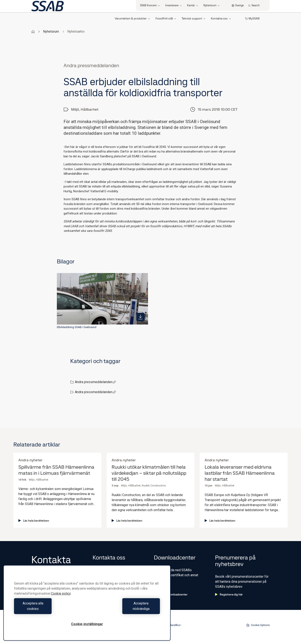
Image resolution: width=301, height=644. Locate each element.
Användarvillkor (171, 625)
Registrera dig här (229, 594)
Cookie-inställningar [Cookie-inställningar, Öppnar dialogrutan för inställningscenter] (87, 624)
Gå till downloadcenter (171, 594)
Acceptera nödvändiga (124, 609)
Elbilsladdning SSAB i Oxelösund (77, 327)
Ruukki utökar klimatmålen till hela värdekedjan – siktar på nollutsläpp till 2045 (149, 473)
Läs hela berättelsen (34, 521)
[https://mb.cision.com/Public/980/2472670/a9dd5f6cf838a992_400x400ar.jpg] (140, 317)
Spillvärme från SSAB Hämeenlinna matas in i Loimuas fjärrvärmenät (56, 470)
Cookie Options (258, 625)
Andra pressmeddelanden (95, 382)
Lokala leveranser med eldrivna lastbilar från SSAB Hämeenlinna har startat (240, 473)
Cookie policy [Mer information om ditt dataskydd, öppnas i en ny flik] (61, 599)
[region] (87, 606)
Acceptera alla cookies (49, 609)
